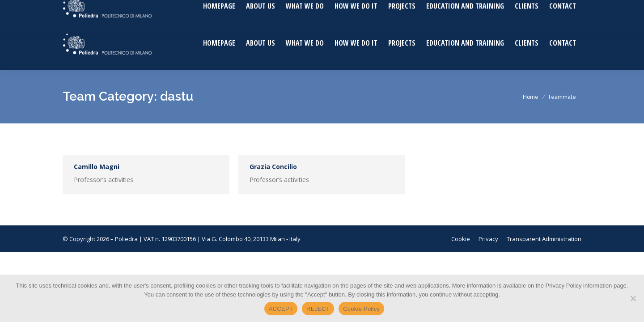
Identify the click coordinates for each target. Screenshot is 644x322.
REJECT (318, 309)
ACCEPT (281, 309)
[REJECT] (633, 298)
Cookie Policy (361, 309)
